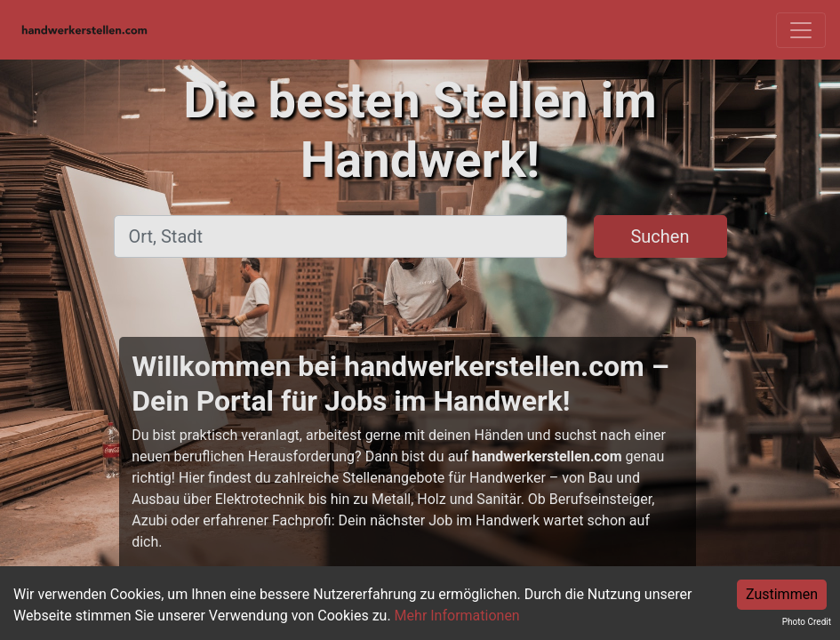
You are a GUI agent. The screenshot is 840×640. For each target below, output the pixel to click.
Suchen (660, 236)
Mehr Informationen (457, 616)
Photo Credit (807, 622)
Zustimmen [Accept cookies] (782, 594)
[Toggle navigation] (801, 30)
